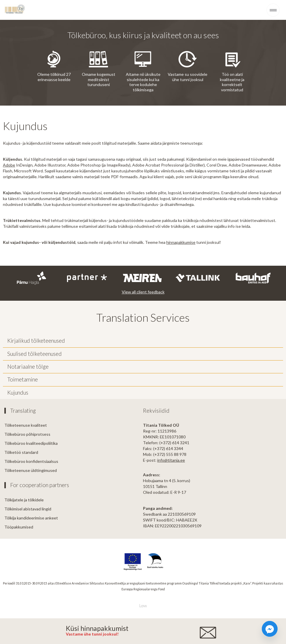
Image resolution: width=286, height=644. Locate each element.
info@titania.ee (171, 460)
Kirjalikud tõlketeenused (36, 341)
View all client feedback (143, 292)
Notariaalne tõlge (28, 367)
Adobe (9, 165)
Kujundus (18, 393)
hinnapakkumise (181, 242)
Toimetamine (23, 379)
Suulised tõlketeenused (35, 354)
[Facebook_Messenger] (270, 629)
